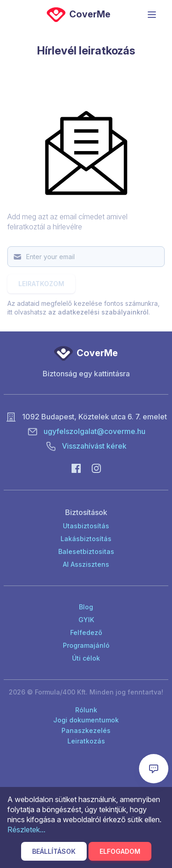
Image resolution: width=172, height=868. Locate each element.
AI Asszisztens (86, 564)
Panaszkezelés (86, 730)
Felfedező (86, 632)
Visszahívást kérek (94, 446)
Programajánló (86, 645)
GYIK (86, 620)
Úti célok (86, 658)
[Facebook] (76, 468)
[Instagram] (96, 468)
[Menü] (152, 15)
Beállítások (54, 851)
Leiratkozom (41, 284)
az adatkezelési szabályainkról (98, 312)
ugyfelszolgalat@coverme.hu (94, 431)
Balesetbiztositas (86, 551)
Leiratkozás (86, 741)
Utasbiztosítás (86, 526)
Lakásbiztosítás (86, 539)
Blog (86, 607)
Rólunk (86, 710)
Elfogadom (120, 851)
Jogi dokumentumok (86, 720)
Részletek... (26, 830)
